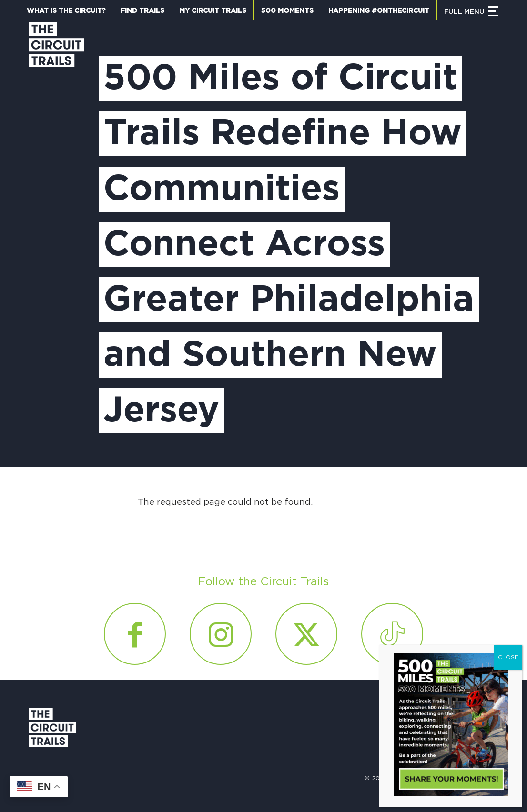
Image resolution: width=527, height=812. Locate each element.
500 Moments (287, 11)
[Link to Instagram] (221, 634)
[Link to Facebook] (135, 634)
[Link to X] (306, 634)
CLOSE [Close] (508, 657)
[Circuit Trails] (56, 235)
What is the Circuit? (66, 11)
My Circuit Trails (213, 11)
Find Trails (142, 11)
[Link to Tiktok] (392, 634)
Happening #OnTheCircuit (379, 11)
